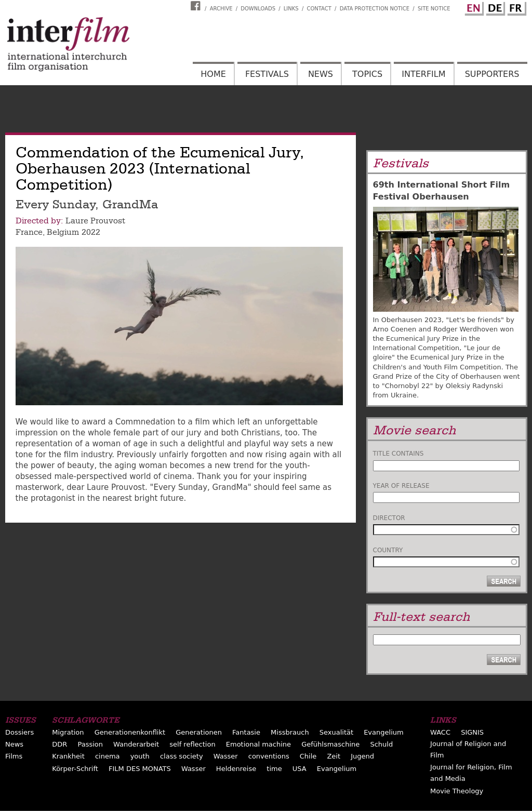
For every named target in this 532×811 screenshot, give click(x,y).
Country (388, 550)
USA (300, 769)
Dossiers (19, 732)
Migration (68, 732)
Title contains (398, 454)
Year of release (401, 486)
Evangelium (384, 732)
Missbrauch (290, 732)
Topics (367, 74)
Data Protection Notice (375, 9)
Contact (319, 9)
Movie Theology (457, 791)
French (515, 7)
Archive (221, 9)
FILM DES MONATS (140, 769)
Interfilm (423, 74)
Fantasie (246, 732)
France (29, 232)
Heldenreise (236, 769)
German (494, 7)
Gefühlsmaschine (330, 744)
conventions (269, 756)
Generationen (199, 732)
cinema (108, 756)
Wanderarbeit (136, 744)
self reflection (192, 744)
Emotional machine (258, 744)
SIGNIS (472, 732)
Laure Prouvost (95, 221)
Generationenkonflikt (130, 732)
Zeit (334, 756)
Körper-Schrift (75, 769)
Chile (308, 756)
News (321, 74)
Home (213, 74)
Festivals (267, 74)
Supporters (492, 74)
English (473, 7)
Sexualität (336, 732)
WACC (440, 732)
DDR (59, 744)
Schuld (381, 744)
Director (389, 518)
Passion (90, 744)
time (274, 769)
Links (291, 9)
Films (14, 756)
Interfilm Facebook (197, 6)
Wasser (226, 756)
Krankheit (68, 756)
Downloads (258, 9)
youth (140, 756)
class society (182, 756)
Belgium (63, 232)
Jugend (362, 756)
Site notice (434, 9)
